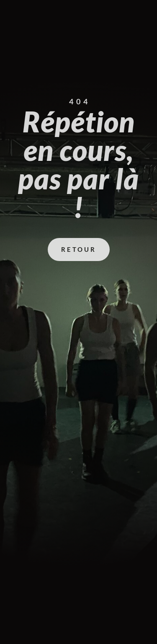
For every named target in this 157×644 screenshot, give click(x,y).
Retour (79, 249)
